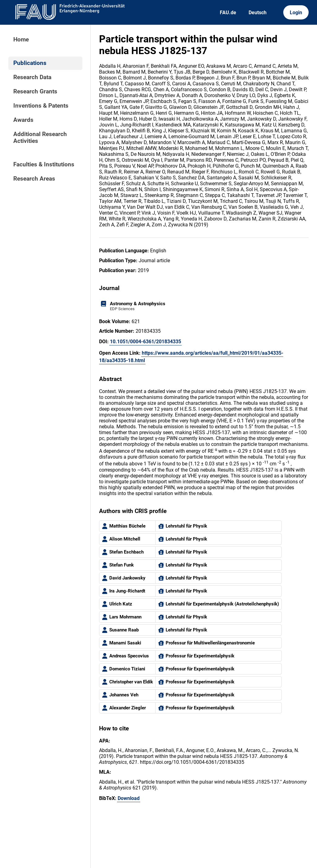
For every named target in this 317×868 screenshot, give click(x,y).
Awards (23, 120)
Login (296, 13)
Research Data (32, 77)
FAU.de (228, 13)
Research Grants (35, 92)
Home (21, 40)
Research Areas (34, 179)
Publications (30, 63)
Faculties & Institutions (44, 165)
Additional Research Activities (40, 138)
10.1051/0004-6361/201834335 (145, 342)
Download (129, 798)
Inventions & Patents (41, 106)
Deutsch (258, 13)
